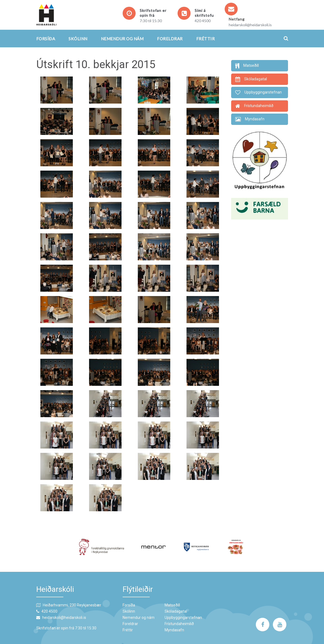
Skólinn (78, 39)
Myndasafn (174, 630)
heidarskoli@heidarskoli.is (250, 25)
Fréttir (206, 39)
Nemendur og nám (122, 39)
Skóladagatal (176, 611)
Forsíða (46, 39)
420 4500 (203, 21)
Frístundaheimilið (179, 624)
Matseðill (172, 605)
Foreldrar (170, 39)
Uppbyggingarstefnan (183, 618)
